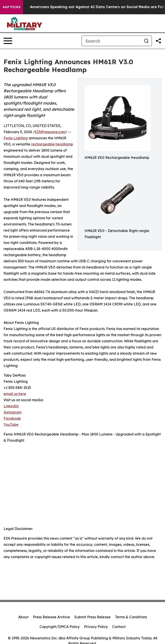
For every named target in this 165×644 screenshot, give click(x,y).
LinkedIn (11, 406)
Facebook (12, 418)
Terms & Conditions (131, 617)
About (23, 617)
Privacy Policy (96, 627)
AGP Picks (12, 7)
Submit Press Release (92, 617)
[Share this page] (158, 41)
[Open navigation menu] (8, 41)
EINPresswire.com (50, 132)
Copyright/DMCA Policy (60, 627)
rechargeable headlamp (52, 144)
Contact (119, 627)
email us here (15, 394)
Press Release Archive (51, 617)
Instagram (13, 412)
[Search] (111, 41)
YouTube (11, 424)
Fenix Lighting (16, 138)
